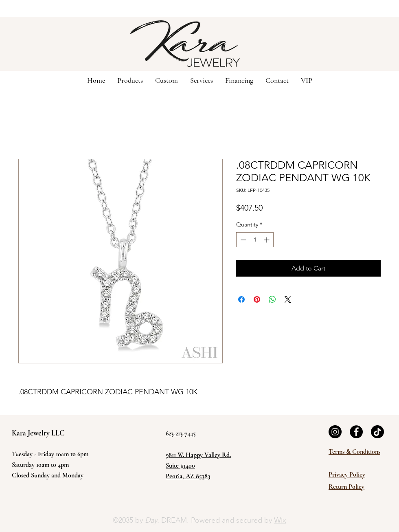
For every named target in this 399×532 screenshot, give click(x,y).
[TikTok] (377, 432)
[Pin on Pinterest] (257, 299)
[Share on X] (288, 299)
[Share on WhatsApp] (272, 299)
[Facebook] (356, 432)
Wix (280, 520)
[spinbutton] (255, 240)
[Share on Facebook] (241, 299)
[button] (167, 80)
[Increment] (267, 240)
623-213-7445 (181, 433)
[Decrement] (242, 240)
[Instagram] (335, 432)
